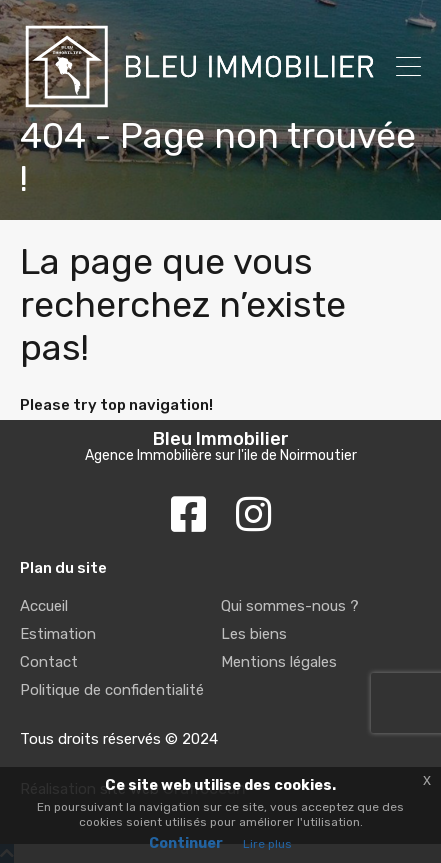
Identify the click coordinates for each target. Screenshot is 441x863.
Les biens (254, 634)
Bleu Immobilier (221, 439)
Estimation (58, 634)
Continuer (186, 843)
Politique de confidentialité (112, 690)
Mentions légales (279, 662)
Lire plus (267, 844)
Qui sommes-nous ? (290, 606)
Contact (49, 662)
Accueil (44, 606)
